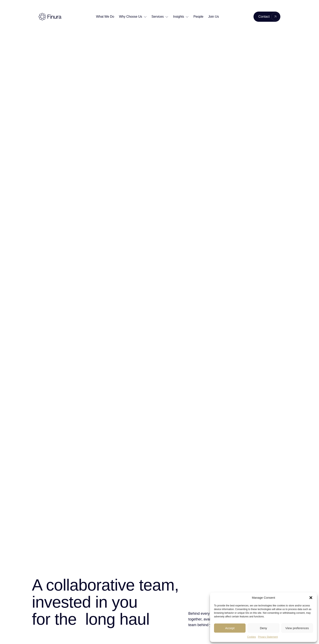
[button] (311, 598)
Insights (179, 17)
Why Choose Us (131, 17)
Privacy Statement (268, 637)
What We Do (105, 17)
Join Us (214, 17)
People (198, 17)
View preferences (297, 628)
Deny (263, 628)
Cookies (252, 637)
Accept (230, 628)
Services (158, 17)
